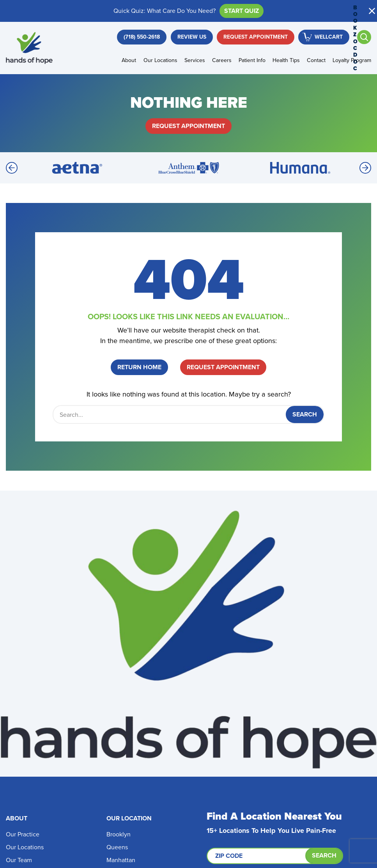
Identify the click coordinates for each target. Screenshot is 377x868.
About (129, 60)
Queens (117, 847)
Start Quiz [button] (242, 11)
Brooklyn (119, 834)
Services (195, 60)
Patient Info (252, 60)
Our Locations (160, 60)
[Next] (365, 168)
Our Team (19, 860)
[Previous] (12, 168)
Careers (222, 60)
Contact (316, 60)
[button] (372, 11)
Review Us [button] (192, 37)
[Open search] (364, 37)
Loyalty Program (352, 60)
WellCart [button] (329, 37)
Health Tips (286, 60)
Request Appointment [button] (256, 37)
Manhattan (121, 860)
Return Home (139, 367)
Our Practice (23, 834)
